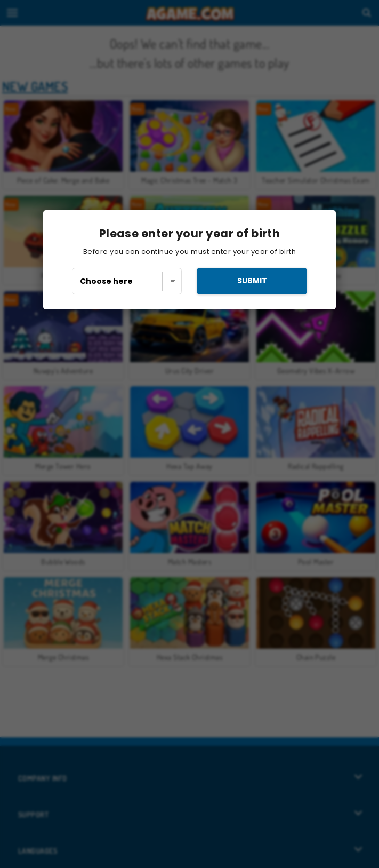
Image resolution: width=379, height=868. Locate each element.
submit (252, 281)
